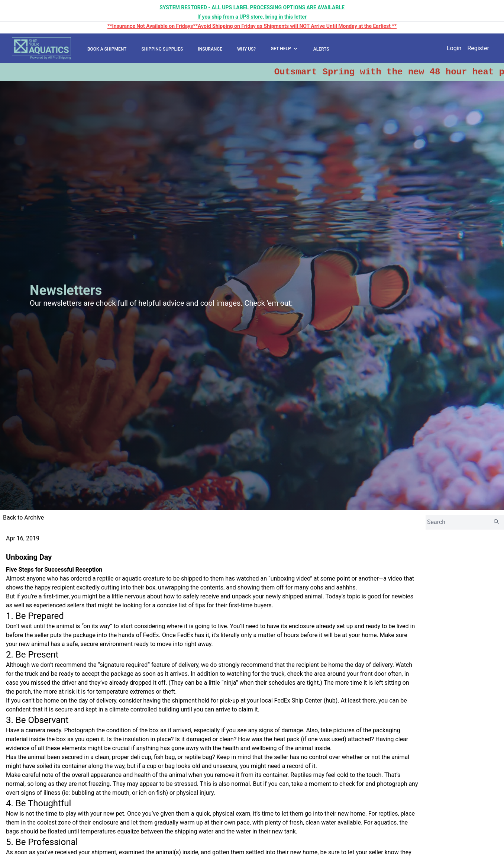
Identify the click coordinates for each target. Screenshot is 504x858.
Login (454, 48)
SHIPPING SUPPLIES (162, 49)
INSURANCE (210, 49)
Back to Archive (23, 518)
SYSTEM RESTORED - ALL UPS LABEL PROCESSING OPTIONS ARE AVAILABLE (252, 7)
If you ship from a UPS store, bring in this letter (252, 17)
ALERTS (321, 49)
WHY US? (246, 49)
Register (478, 48)
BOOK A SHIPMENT (107, 49)
